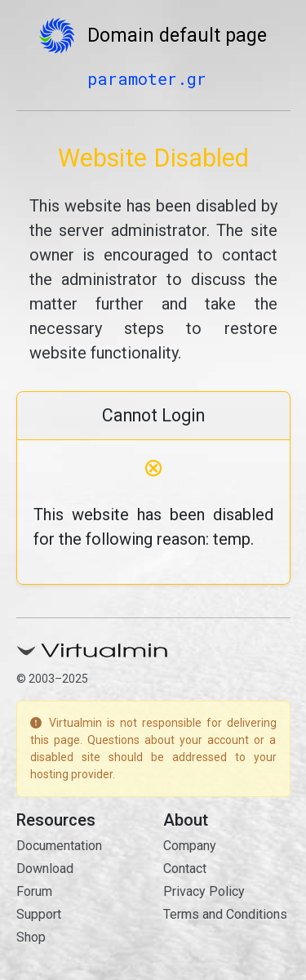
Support (39, 914)
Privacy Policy (204, 891)
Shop (31, 937)
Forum (34, 891)
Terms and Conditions (225, 914)
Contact (185, 869)
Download (45, 869)
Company (190, 846)
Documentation (59, 846)
